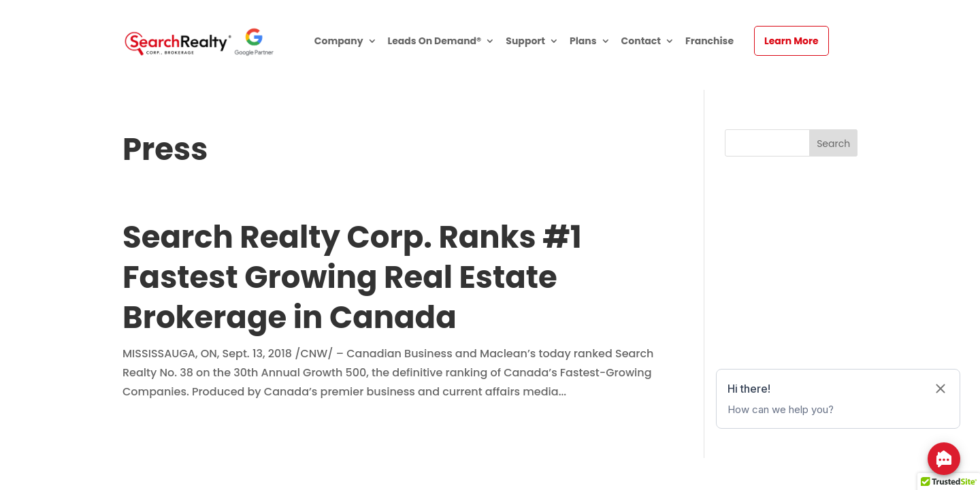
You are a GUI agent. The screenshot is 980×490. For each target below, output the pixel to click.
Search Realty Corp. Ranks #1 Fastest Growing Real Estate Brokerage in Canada (352, 277)
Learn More (791, 41)
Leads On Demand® (435, 42)
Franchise (709, 42)
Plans (583, 42)
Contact (641, 42)
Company (339, 42)
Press (165, 149)
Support (525, 42)
